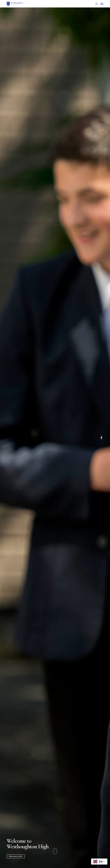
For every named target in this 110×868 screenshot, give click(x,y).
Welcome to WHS (16, 856)
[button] (102, 4)
